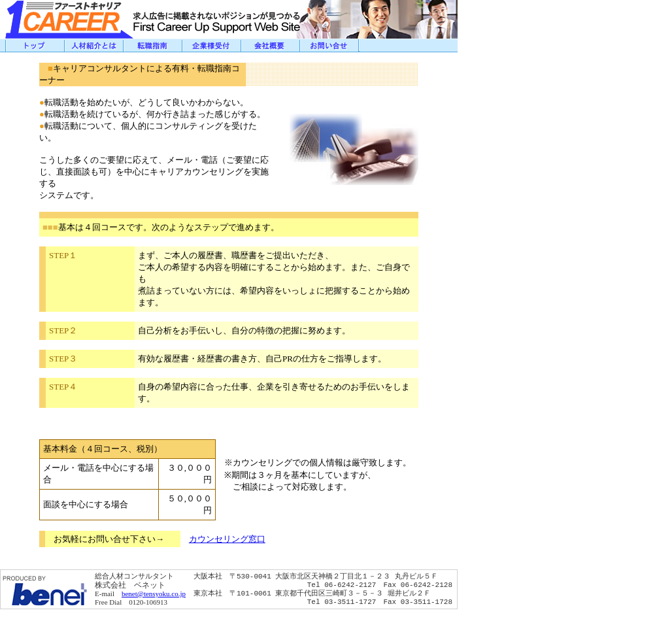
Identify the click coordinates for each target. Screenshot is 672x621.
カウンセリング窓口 (227, 539)
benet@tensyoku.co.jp (154, 594)
